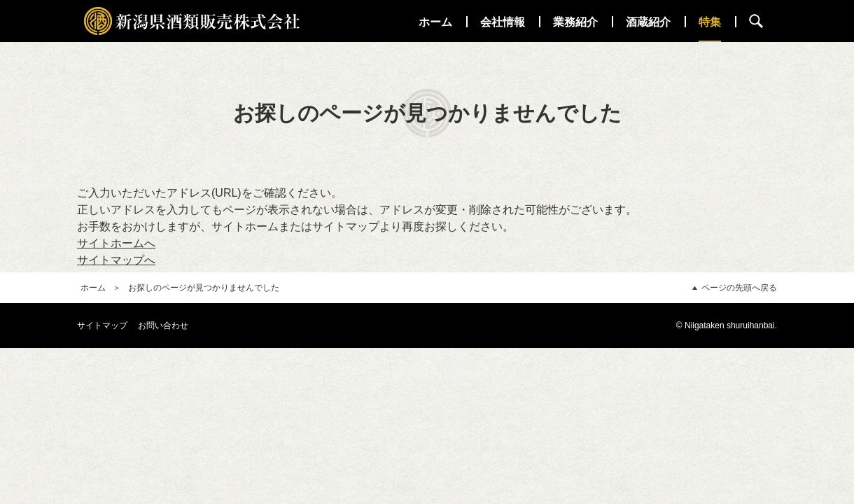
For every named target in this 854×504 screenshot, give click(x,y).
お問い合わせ (163, 325)
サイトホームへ (116, 243)
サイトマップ (102, 325)
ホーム (93, 288)
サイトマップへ (116, 260)
